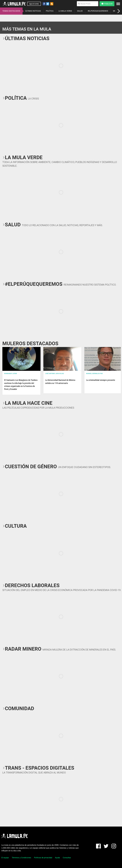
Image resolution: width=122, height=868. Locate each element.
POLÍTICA (50, 11)
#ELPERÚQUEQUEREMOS (98, 11)
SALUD (80, 11)
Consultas (67, 858)
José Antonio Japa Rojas (55, 374)
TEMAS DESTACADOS (11, 11)
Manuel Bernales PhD (94, 374)
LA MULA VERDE (65, 11)
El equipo (5, 858)
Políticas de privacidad (43, 858)
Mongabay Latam (11, 374)
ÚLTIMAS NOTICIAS (33, 11)
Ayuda (57, 858)
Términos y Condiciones (21, 858)
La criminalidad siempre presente (101, 380)
